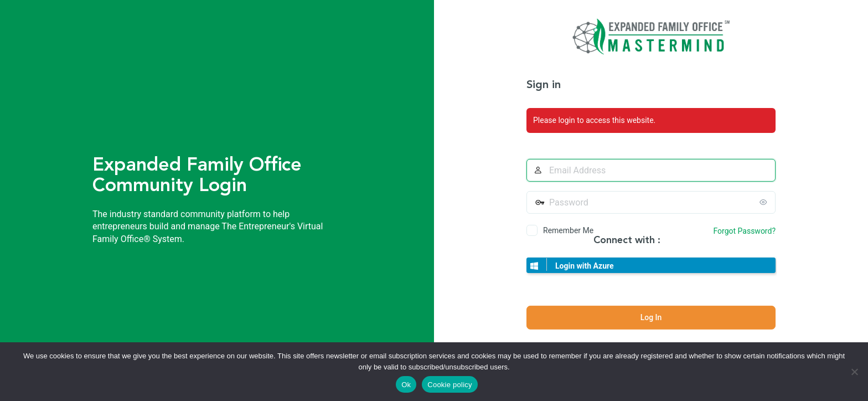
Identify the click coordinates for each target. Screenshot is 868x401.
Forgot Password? (744, 231)
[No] (854, 372)
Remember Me (568, 230)
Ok (406, 385)
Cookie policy (450, 385)
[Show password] (764, 202)
